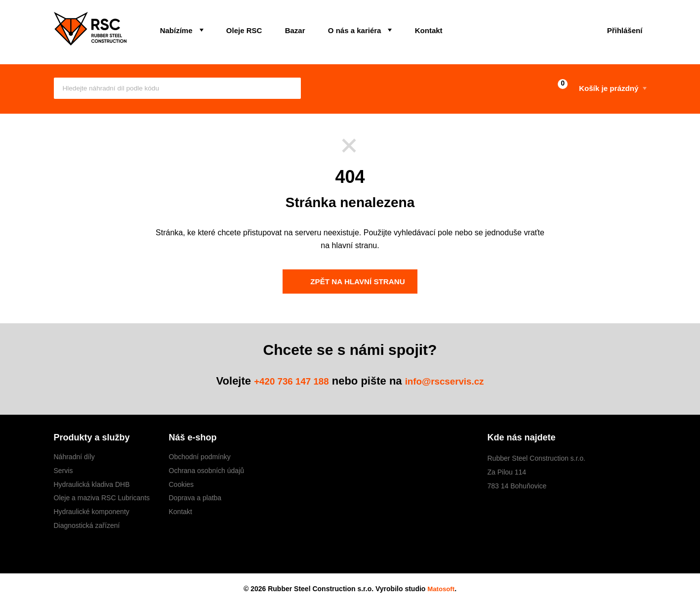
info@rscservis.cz (451, 381)
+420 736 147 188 (285, 381)
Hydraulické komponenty (92, 512)
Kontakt (392, 28)
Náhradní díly (74, 457)
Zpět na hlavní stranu (349, 282)
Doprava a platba (195, 498)
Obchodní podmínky (200, 457)
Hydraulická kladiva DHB (92, 484)
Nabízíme (172, 28)
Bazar (275, 28)
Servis (63, 471)
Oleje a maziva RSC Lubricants (102, 498)
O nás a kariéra (327, 28)
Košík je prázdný (587, 89)
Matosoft (441, 589)
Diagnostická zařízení (87, 526)
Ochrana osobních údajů (207, 471)
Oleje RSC (232, 28)
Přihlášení (621, 28)
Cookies (182, 484)
